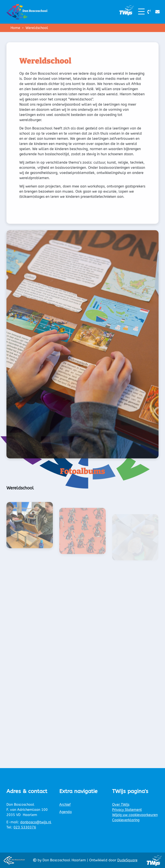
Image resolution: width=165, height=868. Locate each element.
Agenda (66, 812)
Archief (65, 805)
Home (15, 28)
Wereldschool (37, 28)
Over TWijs (121, 805)
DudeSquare (127, 860)
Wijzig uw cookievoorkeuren (135, 815)
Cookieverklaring (126, 820)
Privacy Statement (127, 810)
